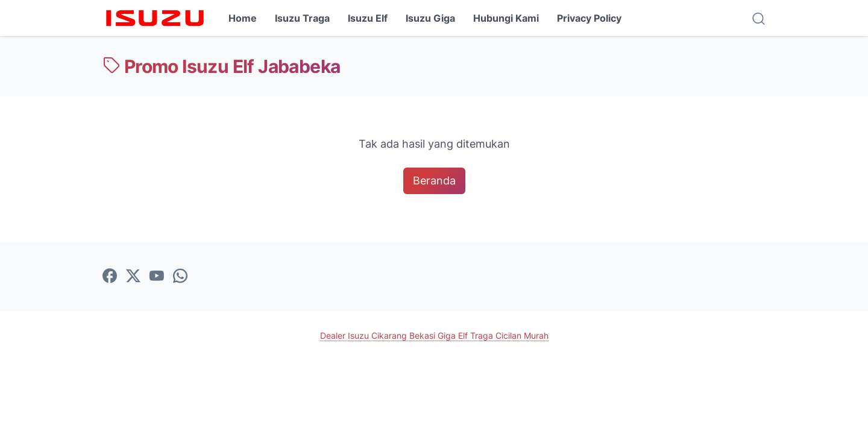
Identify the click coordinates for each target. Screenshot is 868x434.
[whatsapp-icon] (180, 277)
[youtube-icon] (157, 277)
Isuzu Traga (302, 18)
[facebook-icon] (110, 277)
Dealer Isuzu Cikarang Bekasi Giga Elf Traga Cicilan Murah (434, 335)
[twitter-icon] (133, 277)
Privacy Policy (589, 18)
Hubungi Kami (506, 18)
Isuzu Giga (430, 18)
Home (243, 18)
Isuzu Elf (368, 18)
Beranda (434, 181)
